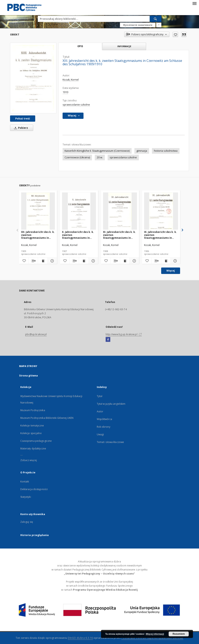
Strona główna (29, 376)
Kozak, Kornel (71, 80)
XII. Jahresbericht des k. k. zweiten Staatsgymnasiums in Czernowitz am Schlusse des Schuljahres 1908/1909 (38, 235)
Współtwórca (104, 419)
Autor (100, 411)
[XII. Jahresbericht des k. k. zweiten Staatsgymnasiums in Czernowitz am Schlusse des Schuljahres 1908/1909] (38, 211)
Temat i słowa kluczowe (110, 442)
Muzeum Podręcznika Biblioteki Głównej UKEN (47, 418)
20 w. (100, 157)
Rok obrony (104, 427)
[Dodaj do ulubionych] (175, 34)
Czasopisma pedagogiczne (36, 441)
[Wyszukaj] (156, 19)
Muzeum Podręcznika (33, 410)
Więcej (171, 271)
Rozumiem (179, 634)
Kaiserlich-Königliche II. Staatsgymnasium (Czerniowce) (97, 151)
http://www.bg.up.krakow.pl (124, 334)
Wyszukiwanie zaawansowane (138, 25)
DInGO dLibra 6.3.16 (80, 638)
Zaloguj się (27, 522)
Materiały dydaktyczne (33, 449)
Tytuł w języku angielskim (111, 404)
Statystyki (26, 497)
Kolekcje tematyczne (32, 426)
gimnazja (142, 151)
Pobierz (20, 128)
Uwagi (100, 434)
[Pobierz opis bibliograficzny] (33, 261)
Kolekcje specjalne (31, 433)
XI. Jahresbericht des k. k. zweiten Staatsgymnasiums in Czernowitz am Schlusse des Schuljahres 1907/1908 (120, 235)
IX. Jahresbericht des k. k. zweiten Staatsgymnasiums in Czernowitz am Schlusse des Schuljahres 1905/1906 (161, 235)
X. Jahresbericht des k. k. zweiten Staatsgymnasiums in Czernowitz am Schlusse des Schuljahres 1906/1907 (79, 235)
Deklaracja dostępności (34, 489)
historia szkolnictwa (166, 151)
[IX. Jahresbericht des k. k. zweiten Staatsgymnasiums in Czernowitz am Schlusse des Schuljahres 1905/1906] (161, 211)
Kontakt (25, 482)
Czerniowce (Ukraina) (77, 157)
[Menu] (194, 3)
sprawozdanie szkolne (76, 105)
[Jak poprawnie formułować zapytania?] (159, 25)
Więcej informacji (155, 634)
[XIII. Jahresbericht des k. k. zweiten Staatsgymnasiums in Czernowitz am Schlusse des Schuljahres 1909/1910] (33, 78)
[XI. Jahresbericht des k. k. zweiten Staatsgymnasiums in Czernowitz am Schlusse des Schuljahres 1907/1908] (120, 211)
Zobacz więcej (29, 460)
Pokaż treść (23, 119)
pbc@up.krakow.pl (36, 334)
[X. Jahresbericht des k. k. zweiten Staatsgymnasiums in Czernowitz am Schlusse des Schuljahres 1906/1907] (79, 211)
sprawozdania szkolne (123, 157)
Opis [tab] (80, 46)
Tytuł (100, 396)
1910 (65, 92)
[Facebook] (108, 340)
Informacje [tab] (124, 46)
